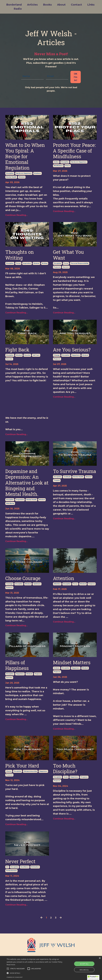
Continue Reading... (16, 215)
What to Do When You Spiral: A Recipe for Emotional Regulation (25, 156)
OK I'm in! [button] (76, 77)
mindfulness (58, 166)
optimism (37, 584)
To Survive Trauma (75, 471)
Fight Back (17, 350)
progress (84, 777)
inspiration (27, 263)
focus (18, 263)
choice (9, 771)
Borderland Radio (14, 7)
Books (47, 5)
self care (36, 355)
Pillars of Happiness (17, 665)
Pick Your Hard (22, 766)
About (61, 5)
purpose (57, 267)
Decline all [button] (84, 970)
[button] (93, 977)
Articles (32, 5)
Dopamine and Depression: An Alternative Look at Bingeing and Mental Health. (27, 483)
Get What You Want (68, 255)
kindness (37, 173)
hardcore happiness (24, 173)
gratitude (67, 477)
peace (68, 166)
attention (57, 584)
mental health (11, 177)
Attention (64, 578)
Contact (77, 5)
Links (91, 5)
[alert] (51, 968)
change (57, 355)
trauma (57, 480)
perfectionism (11, 871)
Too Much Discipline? (65, 768)
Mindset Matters (72, 662)
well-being (10, 503)
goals (66, 777)
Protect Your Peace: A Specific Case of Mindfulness (74, 151)
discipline (10, 173)
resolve (27, 355)
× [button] (100, 958)
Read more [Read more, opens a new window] (11, 965)
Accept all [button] (84, 964)
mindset (22, 177)
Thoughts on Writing (20, 255)
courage (9, 584)
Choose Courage (23, 578)
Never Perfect (20, 861)
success (66, 267)
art (7, 867)
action (56, 162)
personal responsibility (80, 263)
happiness (76, 355)
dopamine (20, 500)
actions (57, 668)
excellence (25, 867)
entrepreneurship (30, 771)
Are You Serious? (72, 350)
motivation (35, 867)
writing (45, 263)
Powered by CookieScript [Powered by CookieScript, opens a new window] (15, 977)
